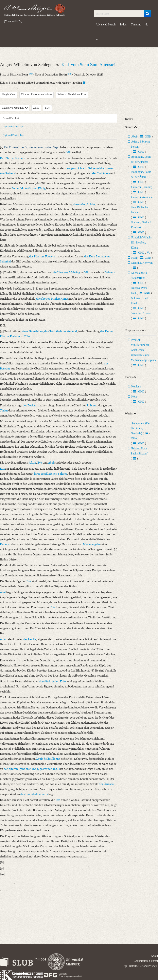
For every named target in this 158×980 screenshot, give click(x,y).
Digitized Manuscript (13, 127)
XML (36, 108)
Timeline (136, 25)
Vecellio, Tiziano (141, 313)
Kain (134, 258)
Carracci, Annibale (142, 197)
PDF (48, 108)
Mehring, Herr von (142, 263)
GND (31, 74)
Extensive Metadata (15, 108)
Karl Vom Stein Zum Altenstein (90, 65)
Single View (9, 94)
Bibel (134, 438)
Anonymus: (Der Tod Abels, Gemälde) (141, 428)
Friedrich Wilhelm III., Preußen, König (142, 243)
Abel (134, 137)
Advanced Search (106, 25)
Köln (134, 397)
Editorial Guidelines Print (72, 94)
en (97, 39)
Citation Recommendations (37, 94)
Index (123, 25)
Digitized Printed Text (13, 135)
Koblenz (136, 387)
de (147, 25)
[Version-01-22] (13, 21)
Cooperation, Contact (146, 961)
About (154, 956)
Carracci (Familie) (142, 187)
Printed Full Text (11, 118)
